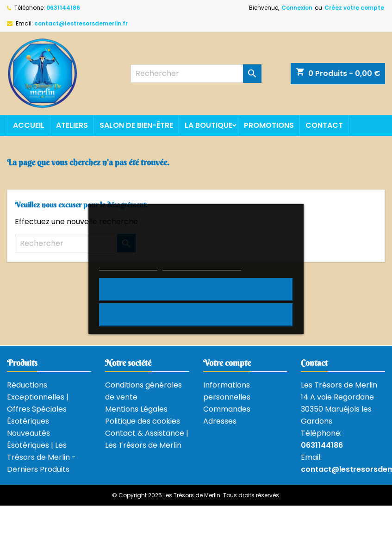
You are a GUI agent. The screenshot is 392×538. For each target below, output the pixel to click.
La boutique (208, 125)
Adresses (220, 421)
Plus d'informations (128, 266)
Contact (324, 125)
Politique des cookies (143, 421)
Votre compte (227, 363)
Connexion (297, 8)
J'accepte (196, 315)
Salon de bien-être (136, 125)
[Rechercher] (196, 74)
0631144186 (63, 8)
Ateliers (72, 125)
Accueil (29, 125)
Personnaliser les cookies (202, 266)
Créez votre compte (354, 8)
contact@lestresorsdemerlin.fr (81, 23)
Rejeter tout (196, 289)
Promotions (269, 125)
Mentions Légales (136, 409)
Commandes (227, 409)
